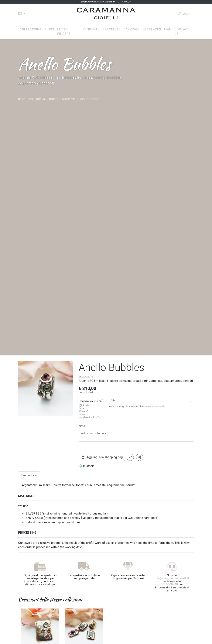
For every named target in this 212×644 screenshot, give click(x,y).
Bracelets (112, 29)
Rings (49, 29)
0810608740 (169, 584)
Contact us (182, 32)
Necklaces (152, 29)
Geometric (69, 99)
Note (82, 426)
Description (29, 475)
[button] (140, 457)
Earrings (132, 29)
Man (168, 29)
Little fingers (64, 32)
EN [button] (20, 14)
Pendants (91, 29)
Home (22, 99)
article (53, 99)
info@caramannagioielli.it (172, 578)
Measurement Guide (154, 406)
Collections (31, 29)
